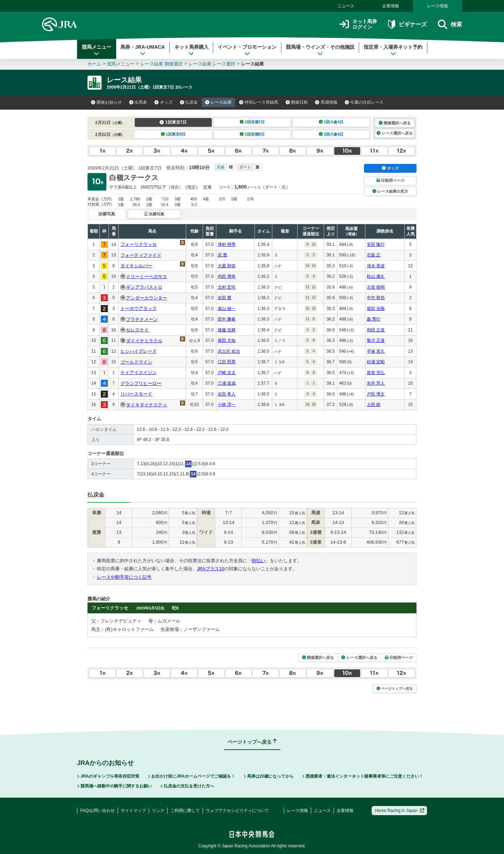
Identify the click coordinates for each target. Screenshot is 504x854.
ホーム (94, 64)
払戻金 (189, 102)
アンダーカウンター (146, 298)
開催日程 (297, 102)
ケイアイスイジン (139, 373)
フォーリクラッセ (139, 244)
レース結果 (218, 102)
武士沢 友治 (229, 351)
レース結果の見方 (390, 191)
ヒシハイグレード (139, 351)
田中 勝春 (227, 319)
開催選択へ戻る (395, 123)
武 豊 (222, 255)
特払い (258, 561)
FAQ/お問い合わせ (97, 811)
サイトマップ (133, 811)
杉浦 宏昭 (376, 362)
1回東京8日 (173, 134)
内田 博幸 (227, 276)
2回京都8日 (252, 134)
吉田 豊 (225, 298)
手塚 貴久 (376, 351)
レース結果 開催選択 (162, 64)
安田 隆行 (376, 245)
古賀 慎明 (376, 287)
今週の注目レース (364, 102)
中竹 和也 (376, 298)
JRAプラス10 (211, 569)
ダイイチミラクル (144, 341)
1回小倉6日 (331, 134)
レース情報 (437, 6)
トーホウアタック (139, 308)
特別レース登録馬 (259, 102)
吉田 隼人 (227, 394)
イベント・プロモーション (247, 50)
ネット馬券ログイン (358, 24)
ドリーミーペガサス (146, 277)
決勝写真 (154, 214)
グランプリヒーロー (141, 383)
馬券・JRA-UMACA (143, 50)
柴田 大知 (227, 340)
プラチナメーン (142, 319)
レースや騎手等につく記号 (124, 577)
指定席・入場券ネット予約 (393, 50)
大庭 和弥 (227, 266)
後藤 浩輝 (227, 330)
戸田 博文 (376, 394)
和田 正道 (376, 330)
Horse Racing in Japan (400, 811)
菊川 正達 (376, 340)
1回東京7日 (173, 122)
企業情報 (391, 6)
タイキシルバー (136, 266)
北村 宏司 (227, 287)
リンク (158, 811)
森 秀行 (374, 319)
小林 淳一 (227, 405)
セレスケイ (137, 330)
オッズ (163, 102)
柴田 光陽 (376, 309)
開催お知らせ (106, 102)
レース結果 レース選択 (212, 64)
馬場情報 (326, 102)
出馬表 (138, 102)
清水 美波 (376, 266)
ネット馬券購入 (191, 50)
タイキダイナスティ (146, 405)
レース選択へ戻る (394, 133)
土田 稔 (374, 405)
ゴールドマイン (136, 362)
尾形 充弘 (376, 373)
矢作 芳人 (376, 383)
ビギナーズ (407, 24)
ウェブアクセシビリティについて (237, 811)
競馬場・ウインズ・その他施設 (320, 50)
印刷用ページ (390, 180)
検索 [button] (450, 24)
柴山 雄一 (227, 309)
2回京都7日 (252, 122)
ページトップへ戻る (395, 688)
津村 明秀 (227, 245)
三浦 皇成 (227, 383)
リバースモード (136, 394)
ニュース (346, 6)
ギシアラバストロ (144, 287)
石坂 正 (374, 255)
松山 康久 (376, 276)
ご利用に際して (185, 811)
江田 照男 (227, 362)
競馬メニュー (97, 50)
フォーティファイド (141, 255)
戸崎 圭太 (227, 373)
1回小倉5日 (331, 122)
